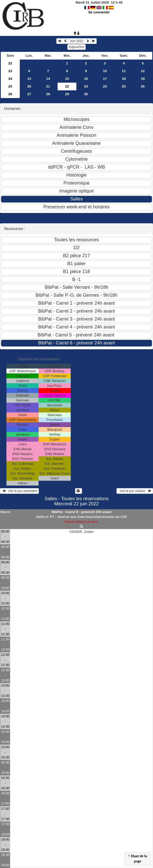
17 (105, 79)
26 (143, 86)
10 (105, 71)
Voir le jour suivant (135, 491)
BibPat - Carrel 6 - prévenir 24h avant (81, 512)
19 (143, 79)
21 (48, 86)
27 (29, 94)
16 (86, 79)
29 (67, 94)
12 (143, 71)
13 (29, 79)
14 (48, 79)
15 (67, 79)
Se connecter (99, 12)
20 (29, 86)
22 (10, 63)
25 (10, 86)
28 (48, 94)
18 (124, 79)
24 (10, 79)
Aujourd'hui (77, 47)
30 (86, 94)
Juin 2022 (76, 41)
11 (124, 71)
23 (10, 71)
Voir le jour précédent (19, 491)
